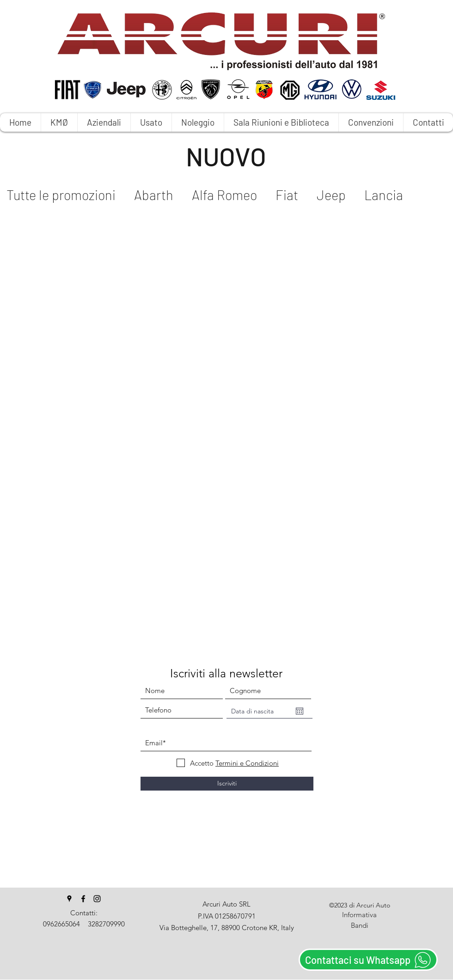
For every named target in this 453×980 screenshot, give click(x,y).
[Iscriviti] (227, 784)
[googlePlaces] (69, 899)
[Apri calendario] (300, 711)
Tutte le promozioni (61, 195)
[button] (198, 122)
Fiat (287, 195)
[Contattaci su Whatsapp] (368, 960)
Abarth (154, 195)
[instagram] (97, 899)
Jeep (331, 195)
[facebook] (83, 899)
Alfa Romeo (224, 195)
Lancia (384, 195)
